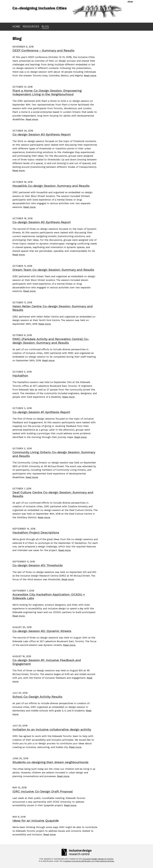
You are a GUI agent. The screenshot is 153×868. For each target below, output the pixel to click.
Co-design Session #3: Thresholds (38, 565)
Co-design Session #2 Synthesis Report (42, 222)
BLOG (45, 26)
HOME (16, 26)
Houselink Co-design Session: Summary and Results (51, 186)
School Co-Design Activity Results (37, 697)
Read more (90, 76)
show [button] (130, 2)
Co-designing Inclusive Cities (40, 8)
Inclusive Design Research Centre (98, 859)
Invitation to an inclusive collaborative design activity (52, 729)
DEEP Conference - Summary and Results (43, 50)
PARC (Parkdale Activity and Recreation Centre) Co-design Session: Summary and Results (51, 341)
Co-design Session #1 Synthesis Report (41, 412)
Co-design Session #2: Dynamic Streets (42, 631)
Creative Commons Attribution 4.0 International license (89, 861)
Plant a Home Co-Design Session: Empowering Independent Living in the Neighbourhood (47, 92)
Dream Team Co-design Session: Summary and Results (53, 270)
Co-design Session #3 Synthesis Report (42, 134)
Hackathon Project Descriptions (36, 532)
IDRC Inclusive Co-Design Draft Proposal (43, 791)
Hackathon (20, 376)
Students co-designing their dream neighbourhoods (50, 762)
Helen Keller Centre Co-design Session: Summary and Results (52, 308)
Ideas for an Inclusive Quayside (36, 821)
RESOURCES (31, 26)
